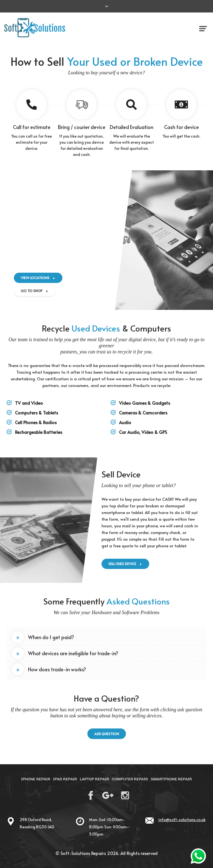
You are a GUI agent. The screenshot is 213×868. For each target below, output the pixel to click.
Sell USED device (125, 564)
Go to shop (35, 291)
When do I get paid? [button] (43, 637)
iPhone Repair (36, 779)
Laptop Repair (94, 779)
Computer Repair (130, 779)
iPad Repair (65, 779)
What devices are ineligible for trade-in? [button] (65, 653)
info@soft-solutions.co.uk (182, 820)
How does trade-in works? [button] (49, 669)
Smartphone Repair (171, 779)
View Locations (38, 278)
